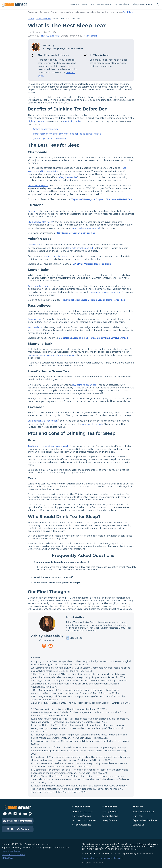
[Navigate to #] (158, 5)
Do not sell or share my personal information (103, 858)
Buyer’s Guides (18, 829)
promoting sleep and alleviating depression (51, 355)
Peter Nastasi (90, 36)
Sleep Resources (44, 19)
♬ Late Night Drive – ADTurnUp (50, 139)
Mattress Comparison (18, 821)
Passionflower (35, 319)
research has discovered (56, 256)
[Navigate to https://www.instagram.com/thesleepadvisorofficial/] (44, 646)
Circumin (33, 211)
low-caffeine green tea (84, 385)
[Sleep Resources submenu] (142, 5)
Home (31, 19)
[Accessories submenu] (122, 5)
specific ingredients (73, 121)
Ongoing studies (68, 177)
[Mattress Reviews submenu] (101, 5)
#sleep (97, 134)
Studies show (35, 327)
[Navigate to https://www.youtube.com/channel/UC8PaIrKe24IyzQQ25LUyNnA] (51, 646)
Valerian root (35, 245)
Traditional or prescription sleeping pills (49, 446)
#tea (51, 134)
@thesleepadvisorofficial (46, 129)
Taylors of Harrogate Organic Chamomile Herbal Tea (101, 199)
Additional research (38, 186)
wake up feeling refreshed (86, 228)
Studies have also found (41, 222)
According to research (40, 286)
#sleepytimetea (63, 134)
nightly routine (36, 121)
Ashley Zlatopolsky (50, 36)
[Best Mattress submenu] (78, 5)
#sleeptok (88, 134)
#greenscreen (41, 134)
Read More (128, 12)
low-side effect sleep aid (80, 248)
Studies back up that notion (43, 421)
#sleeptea (77, 134)
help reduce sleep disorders (105, 292)
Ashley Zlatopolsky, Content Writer (63, 49)
